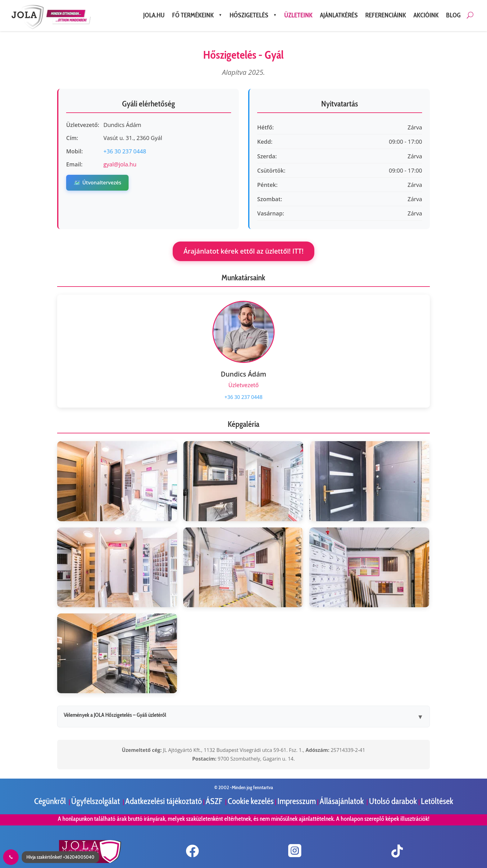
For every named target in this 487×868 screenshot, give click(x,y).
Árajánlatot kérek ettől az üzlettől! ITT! (244, 251)
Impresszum (297, 801)
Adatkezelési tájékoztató (164, 801)
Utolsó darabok (394, 801)
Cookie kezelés (251, 801)
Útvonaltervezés (97, 183)
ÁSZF (215, 801)
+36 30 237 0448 (125, 151)
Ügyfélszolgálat (96, 801)
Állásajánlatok (342, 801)
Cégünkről (51, 801)
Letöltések (437, 801)
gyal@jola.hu (120, 164)
